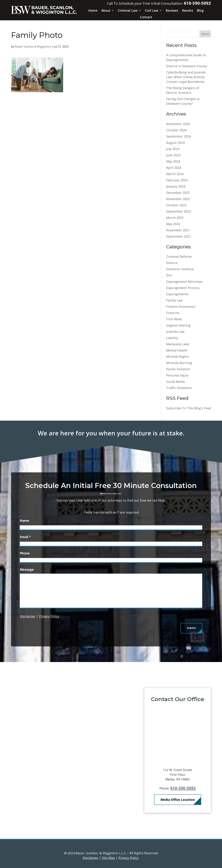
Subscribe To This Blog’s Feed (189, 408)
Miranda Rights (178, 357)
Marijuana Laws (178, 344)
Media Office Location (184, 800)
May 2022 (173, 224)
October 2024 (176, 130)
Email (25, 537)
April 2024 (174, 168)
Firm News (174, 319)
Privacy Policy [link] (129, 858)
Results (187, 11)
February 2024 (177, 180)
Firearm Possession (181, 307)
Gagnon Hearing (178, 325)
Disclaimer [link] (90, 858)
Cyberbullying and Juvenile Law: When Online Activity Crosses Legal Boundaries (186, 77)
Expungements (177, 294)
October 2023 (176, 205)
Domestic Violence (180, 269)
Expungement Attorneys (184, 282)
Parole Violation (178, 369)
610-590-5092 (197, 3)
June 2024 (173, 155)
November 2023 (178, 199)
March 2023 (175, 218)
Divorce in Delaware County (187, 66)
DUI (169, 275)
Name (24, 520)
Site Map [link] (108, 858)
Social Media (175, 382)
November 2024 (178, 124)
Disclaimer (28, 616)
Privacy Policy (49, 616)
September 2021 (178, 236)
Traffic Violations (179, 388)
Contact (146, 17)
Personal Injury (177, 375)
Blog (200, 11)
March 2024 (175, 174)
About (106, 11)
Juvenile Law (175, 332)
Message (27, 569)
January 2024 (176, 186)
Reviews (172, 11)
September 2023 (178, 211)
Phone (25, 553)
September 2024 (178, 136)
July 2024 (173, 149)
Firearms (173, 313)
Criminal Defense (179, 257)
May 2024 (173, 161)
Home (93, 11)
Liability (172, 338)
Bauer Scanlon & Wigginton (33, 47)
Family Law (174, 300)
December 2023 (178, 193)
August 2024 (175, 143)
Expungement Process (183, 288)
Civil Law (152, 11)
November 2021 (178, 230)
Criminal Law (128, 11)
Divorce (172, 263)
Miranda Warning (179, 363)
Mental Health (177, 350)
